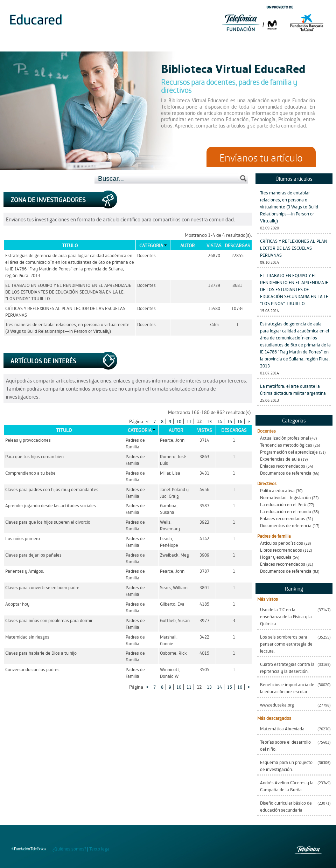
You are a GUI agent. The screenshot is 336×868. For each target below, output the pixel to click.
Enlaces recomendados (283, 466)
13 (209, 421)
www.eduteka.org (277, 705)
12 (199, 421)
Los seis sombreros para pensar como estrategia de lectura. (286, 644)
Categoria (151, 245)
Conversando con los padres (32, 669)
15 (230, 421)
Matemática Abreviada (282, 728)
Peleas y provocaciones (28, 440)
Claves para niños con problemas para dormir (49, 620)
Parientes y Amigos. (25, 571)
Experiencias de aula (280, 459)
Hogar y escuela (276, 557)
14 (219, 421)
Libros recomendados (281, 550)
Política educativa (277, 490)
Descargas (237, 245)
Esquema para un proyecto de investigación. (286, 766)
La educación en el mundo (286, 511)
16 (240, 421)
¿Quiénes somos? (69, 849)
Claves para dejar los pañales (33, 555)
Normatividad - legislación (285, 497)
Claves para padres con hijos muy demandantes (52, 489)
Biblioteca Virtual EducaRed (233, 68)
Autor (187, 245)
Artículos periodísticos (282, 543)
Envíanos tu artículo (261, 157)
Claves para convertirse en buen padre (42, 587)
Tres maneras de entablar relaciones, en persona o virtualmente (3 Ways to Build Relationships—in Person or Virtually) (289, 206)
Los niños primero (23, 538)
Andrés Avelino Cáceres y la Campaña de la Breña (287, 786)
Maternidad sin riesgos (27, 637)
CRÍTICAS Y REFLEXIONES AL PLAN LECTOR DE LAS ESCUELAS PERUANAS (294, 248)
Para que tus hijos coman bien (34, 456)
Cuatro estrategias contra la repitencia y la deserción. (287, 667)
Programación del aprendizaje (289, 452)
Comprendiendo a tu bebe (30, 473)
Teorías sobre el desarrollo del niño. (285, 745)
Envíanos (16, 219)
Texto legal (100, 849)
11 (189, 421)
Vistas (214, 245)
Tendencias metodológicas (286, 445)
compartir (44, 380)
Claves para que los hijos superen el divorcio (48, 522)
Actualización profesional (285, 438)
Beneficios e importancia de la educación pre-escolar (287, 688)
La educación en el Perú (283, 504)
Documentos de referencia (286, 473)
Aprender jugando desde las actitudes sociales (51, 505)
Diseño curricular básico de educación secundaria (286, 806)
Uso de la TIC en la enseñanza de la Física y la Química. (286, 616)
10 (179, 421)
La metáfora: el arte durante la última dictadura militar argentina (293, 389)
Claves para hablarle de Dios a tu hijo (41, 653)
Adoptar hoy (17, 604)
